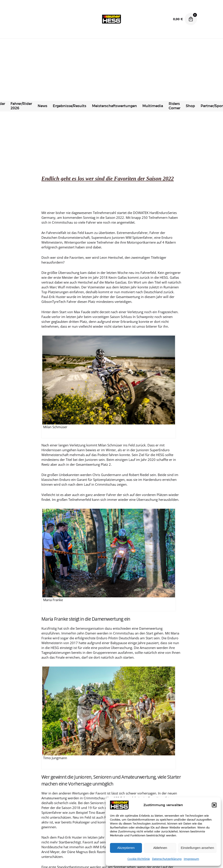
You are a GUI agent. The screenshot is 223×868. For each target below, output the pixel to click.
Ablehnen (160, 848)
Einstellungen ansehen (197, 848)
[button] (214, 805)
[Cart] (191, 19)
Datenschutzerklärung (167, 859)
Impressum (191, 859)
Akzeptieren (126, 848)
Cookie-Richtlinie (139, 859)
